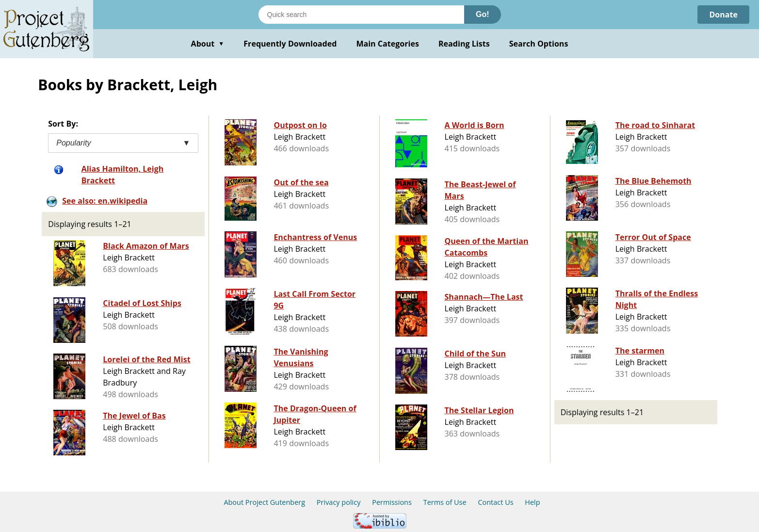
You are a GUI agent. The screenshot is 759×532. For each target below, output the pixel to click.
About (208, 44)
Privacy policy (339, 502)
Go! (483, 14)
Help (532, 502)
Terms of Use (445, 502)
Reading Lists (464, 44)
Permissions (392, 502)
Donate (723, 15)
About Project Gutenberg (264, 502)
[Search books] (361, 15)
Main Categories (388, 44)
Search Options (539, 44)
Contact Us (495, 502)
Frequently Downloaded (290, 44)
